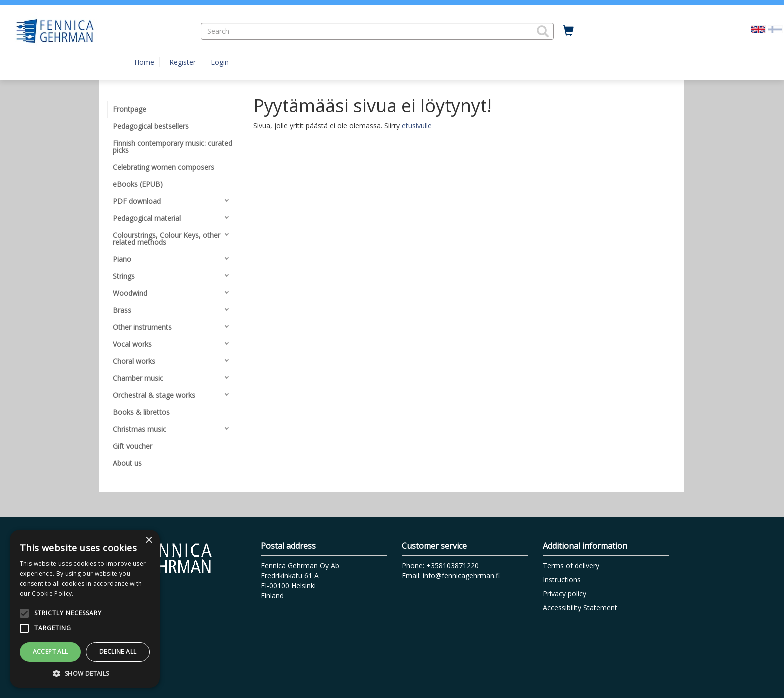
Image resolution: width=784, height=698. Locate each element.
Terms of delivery (571, 566)
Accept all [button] (51, 652)
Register (183, 62)
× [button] (149, 541)
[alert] (85, 609)
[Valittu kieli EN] (758, 29)
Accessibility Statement (580, 608)
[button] (543, 31)
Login (220, 62)
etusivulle (417, 126)
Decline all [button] (118, 652)
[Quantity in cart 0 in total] (568, 31)
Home (144, 62)
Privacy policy (565, 594)
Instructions (562, 580)
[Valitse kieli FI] (775, 29)
